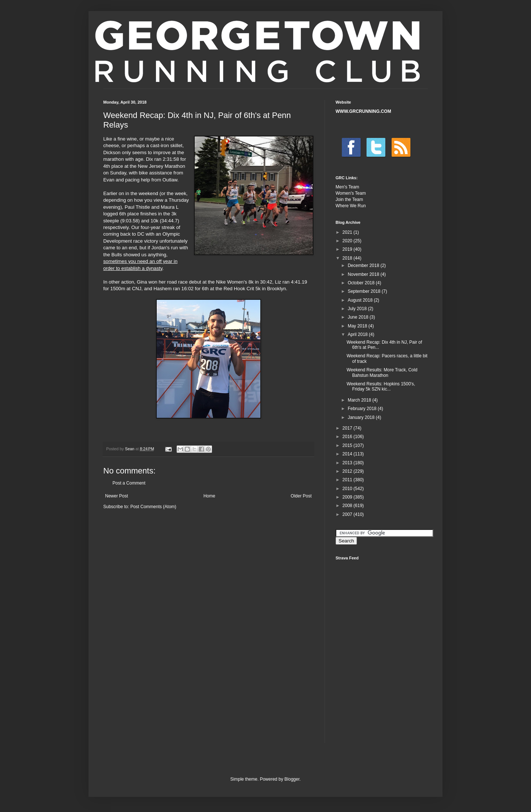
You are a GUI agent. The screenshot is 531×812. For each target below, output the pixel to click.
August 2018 (361, 300)
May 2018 (358, 326)
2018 (348, 258)
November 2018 (364, 274)
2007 (348, 514)
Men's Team (347, 187)
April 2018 (358, 334)
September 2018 (365, 291)
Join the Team (349, 199)
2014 (348, 454)
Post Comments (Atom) (153, 507)
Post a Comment (129, 483)
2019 (348, 249)
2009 (348, 497)
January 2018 (362, 417)
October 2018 (362, 283)
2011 (348, 480)
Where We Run (351, 206)
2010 (348, 489)
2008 (348, 506)
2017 (348, 428)
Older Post (301, 496)
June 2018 (359, 317)
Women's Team (351, 193)
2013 (348, 463)
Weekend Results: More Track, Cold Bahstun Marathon (382, 372)
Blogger (292, 779)
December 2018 (364, 266)
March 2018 (360, 400)
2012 (348, 471)
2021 (348, 232)
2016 (348, 437)
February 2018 (363, 409)
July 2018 (358, 309)
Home (209, 496)
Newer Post (117, 496)
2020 (348, 241)
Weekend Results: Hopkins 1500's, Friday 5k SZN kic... (381, 386)
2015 (348, 445)
